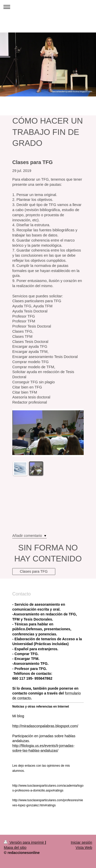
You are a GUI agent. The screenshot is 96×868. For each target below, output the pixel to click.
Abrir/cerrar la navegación (48, 7)
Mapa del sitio (15, 848)
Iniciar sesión (82, 842)
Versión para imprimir (24, 842)
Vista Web (84, 848)
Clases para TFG (34, 571)
